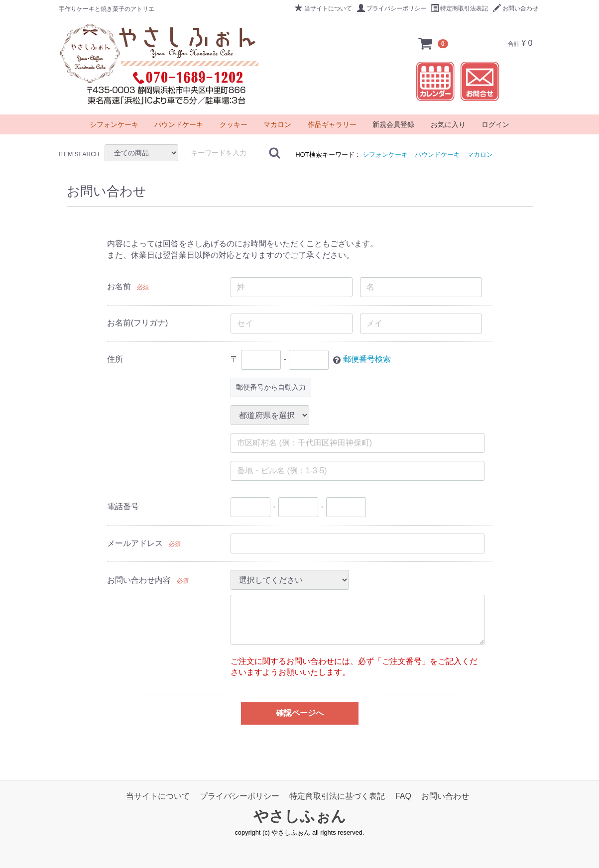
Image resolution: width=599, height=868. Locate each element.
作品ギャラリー (332, 124)
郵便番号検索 (366, 359)
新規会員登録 (393, 124)
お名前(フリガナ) (137, 323)
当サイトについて (323, 8)
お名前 (119, 286)
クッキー (234, 124)
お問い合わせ (516, 8)
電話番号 (122, 506)
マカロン (480, 155)
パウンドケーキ (437, 155)
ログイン (495, 124)
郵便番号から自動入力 (271, 387)
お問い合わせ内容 (138, 580)
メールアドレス (134, 543)
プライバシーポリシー (392, 8)
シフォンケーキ (385, 155)
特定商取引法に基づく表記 (337, 796)
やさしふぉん (300, 816)
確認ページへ (299, 713)
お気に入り (448, 124)
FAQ (403, 796)
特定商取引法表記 (459, 8)
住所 (115, 359)
